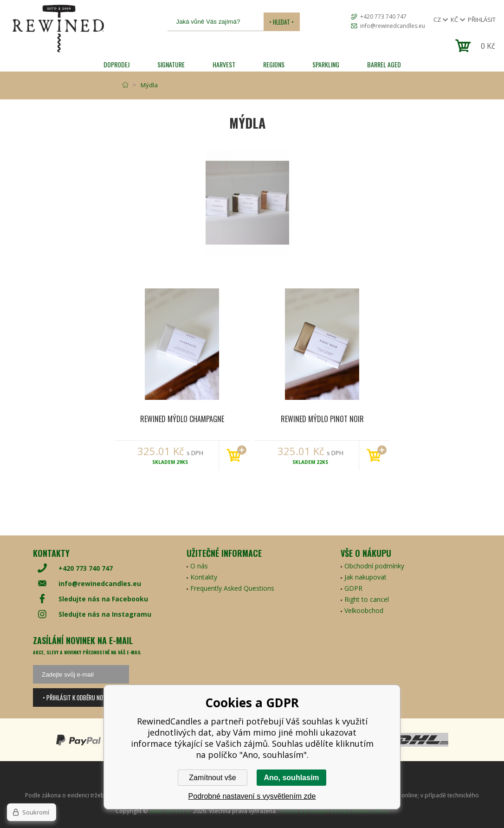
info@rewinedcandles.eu (393, 26)
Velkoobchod (364, 610)
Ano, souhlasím (291, 778)
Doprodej (116, 64)
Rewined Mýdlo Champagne (182, 419)
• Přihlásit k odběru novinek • (81, 698)
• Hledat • (281, 22)
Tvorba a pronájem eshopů (315, 811)
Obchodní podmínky (374, 566)
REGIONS (274, 64)
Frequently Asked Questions (232, 588)
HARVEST (224, 64)
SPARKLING (326, 64)
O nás (199, 566)
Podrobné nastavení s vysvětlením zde (252, 796)
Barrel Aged (384, 64)
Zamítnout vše (212, 778)
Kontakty (204, 577)
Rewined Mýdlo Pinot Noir (322, 419)
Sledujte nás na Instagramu (105, 614)
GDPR (353, 588)
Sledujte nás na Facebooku (103, 599)
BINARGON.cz (370, 811)
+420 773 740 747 (383, 16)
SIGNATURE (171, 64)
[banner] (58, 29)
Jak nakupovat (365, 577)
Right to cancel (367, 599)
